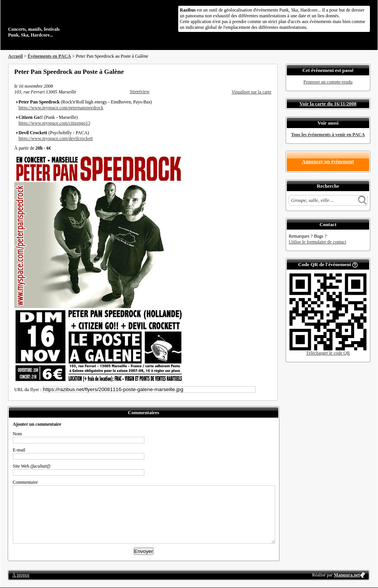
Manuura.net (347, 575)
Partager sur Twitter (248, 72)
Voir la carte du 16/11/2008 (328, 104)
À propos (21, 575)
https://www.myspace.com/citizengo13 (54, 123)
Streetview (140, 92)
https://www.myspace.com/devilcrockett (56, 138)
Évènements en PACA (49, 56)
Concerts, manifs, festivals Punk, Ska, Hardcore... (58, 21)
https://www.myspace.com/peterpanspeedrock (61, 108)
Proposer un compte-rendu (328, 82)
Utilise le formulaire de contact (317, 242)
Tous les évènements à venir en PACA (328, 135)
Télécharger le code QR (328, 353)
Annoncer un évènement (328, 161)
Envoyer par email (258, 72)
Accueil (15, 56)
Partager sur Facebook (238, 72)
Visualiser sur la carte (251, 92)
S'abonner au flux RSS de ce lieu (269, 72)
